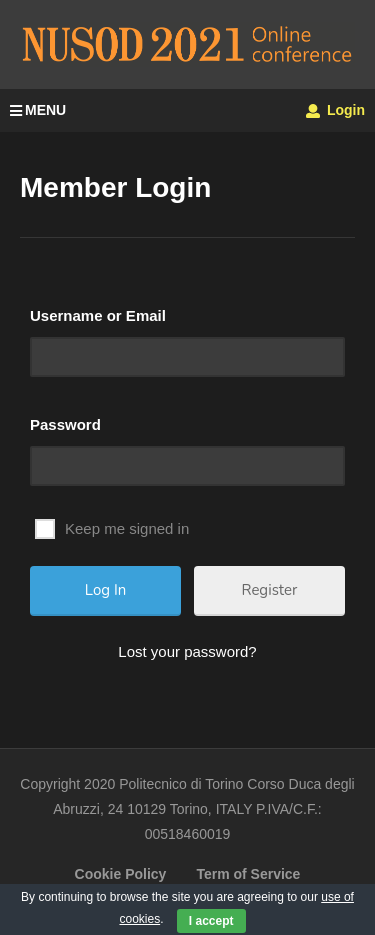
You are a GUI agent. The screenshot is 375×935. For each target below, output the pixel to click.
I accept (211, 921)
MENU (38, 110)
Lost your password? (187, 651)
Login (335, 110)
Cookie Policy (121, 874)
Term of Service (248, 874)
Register (270, 590)
